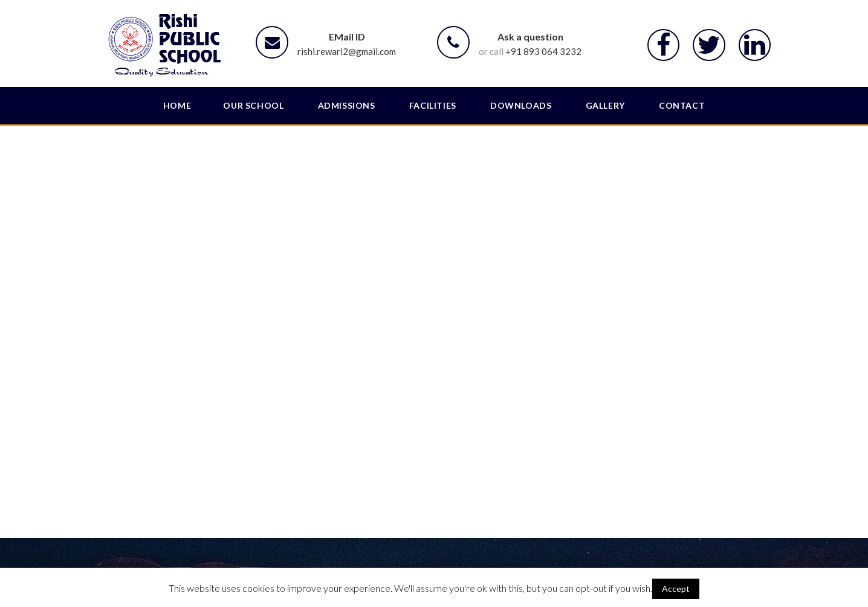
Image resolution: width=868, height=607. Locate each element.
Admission (496, 539)
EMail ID (347, 37)
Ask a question (530, 37)
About (359, 539)
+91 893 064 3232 (543, 51)
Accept (676, 589)
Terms (661, 539)
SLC (197, 539)
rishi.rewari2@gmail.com (347, 51)
